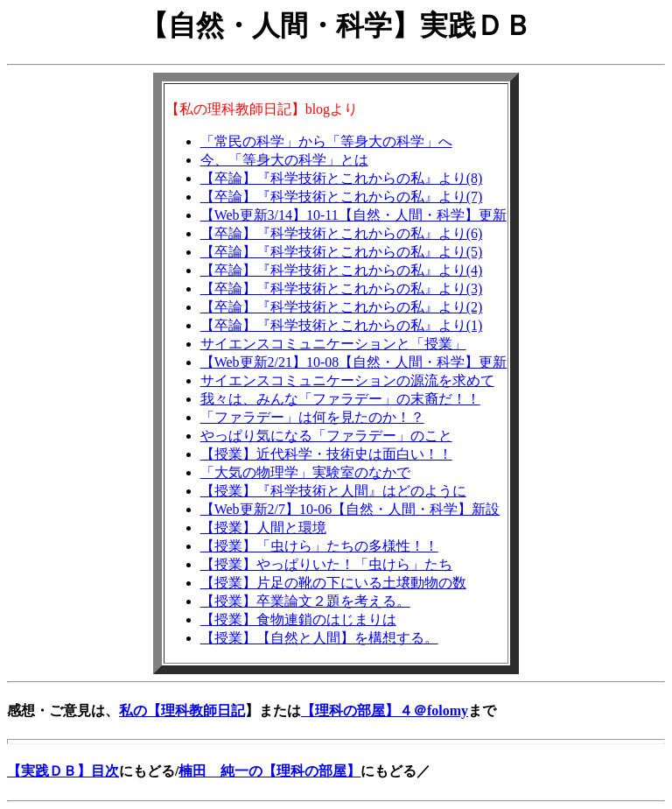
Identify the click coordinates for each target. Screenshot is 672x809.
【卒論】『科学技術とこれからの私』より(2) (342, 307)
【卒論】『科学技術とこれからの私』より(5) (342, 252)
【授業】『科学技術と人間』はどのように (333, 491)
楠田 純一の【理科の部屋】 (269, 771)
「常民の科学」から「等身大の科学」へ (326, 141)
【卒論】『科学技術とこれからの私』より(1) (342, 325)
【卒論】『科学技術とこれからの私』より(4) (342, 270)
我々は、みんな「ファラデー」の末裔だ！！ (340, 399)
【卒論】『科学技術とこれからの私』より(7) (342, 197)
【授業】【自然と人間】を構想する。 (319, 638)
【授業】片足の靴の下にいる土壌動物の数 (333, 583)
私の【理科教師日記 (182, 711)
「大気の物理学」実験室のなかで (305, 472)
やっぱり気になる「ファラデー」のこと (326, 436)
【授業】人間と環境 (263, 528)
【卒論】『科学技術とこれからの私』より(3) (342, 288)
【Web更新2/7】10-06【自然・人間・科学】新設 (350, 509)
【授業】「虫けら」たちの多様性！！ (319, 546)
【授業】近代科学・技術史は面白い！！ (326, 454)
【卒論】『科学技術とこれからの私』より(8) (342, 178)
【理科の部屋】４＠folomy (385, 711)
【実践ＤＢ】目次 (63, 771)
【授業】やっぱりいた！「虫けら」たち (326, 564)
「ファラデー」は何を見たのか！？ (312, 417)
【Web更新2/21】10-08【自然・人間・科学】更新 (354, 362)
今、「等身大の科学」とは (284, 160)
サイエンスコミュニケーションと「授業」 (333, 344)
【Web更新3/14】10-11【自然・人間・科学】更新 (353, 215)
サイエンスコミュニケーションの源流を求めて (347, 380)
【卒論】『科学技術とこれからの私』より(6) (342, 233)
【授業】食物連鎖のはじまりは (298, 619)
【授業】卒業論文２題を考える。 (305, 601)
